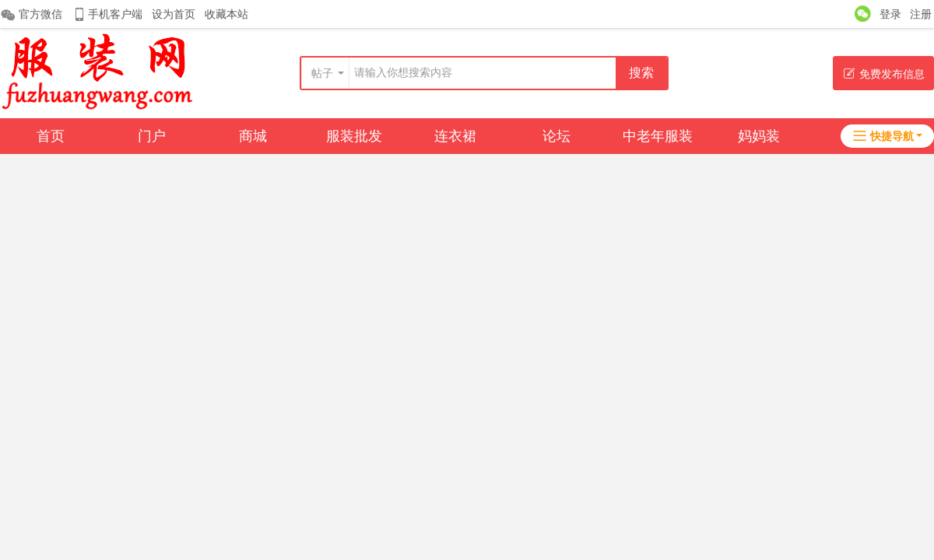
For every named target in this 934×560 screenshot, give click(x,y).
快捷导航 (883, 136)
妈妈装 (759, 136)
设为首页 (174, 14)
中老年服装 (658, 136)
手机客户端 (107, 14)
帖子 (322, 73)
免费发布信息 (884, 73)
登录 (890, 14)
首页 (51, 136)
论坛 (557, 136)
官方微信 (31, 15)
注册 (921, 14)
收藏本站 (226, 14)
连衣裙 (455, 136)
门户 (152, 136)
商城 (253, 136)
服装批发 (354, 136)
